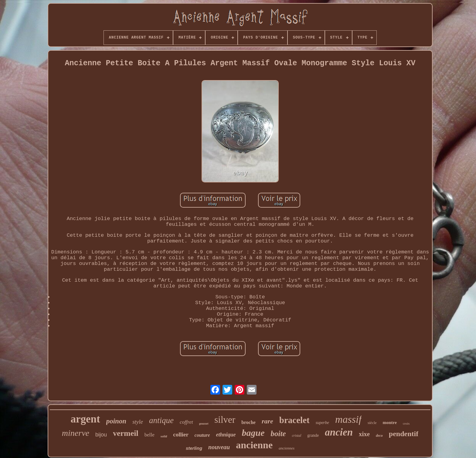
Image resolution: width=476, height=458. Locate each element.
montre (390, 422)
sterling (194, 448)
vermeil (126, 433)
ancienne (254, 445)
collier (181, 434)
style (138, 422)
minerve (76, 433)
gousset (204, 424)
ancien (339, 432)
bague (253, 433)
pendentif (404, 434)
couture (202, 435)
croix (406, 423)
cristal (297, 436)
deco (379, 436)
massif (348, 419)
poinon (116, 421)
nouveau (219, 447)
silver (225, 420)
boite (278, 434)
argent (85, 419)
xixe (364, 434)
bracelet (294, 420)
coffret (186, 422)
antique (161, 420)
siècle (372, 423)
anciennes (287, 448)
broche (248, 422)
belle (150, 435)
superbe (322, 423)
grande (313, 435)
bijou (101, 435)
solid (164, 436)
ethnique (226, 435)
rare (267, 421)
